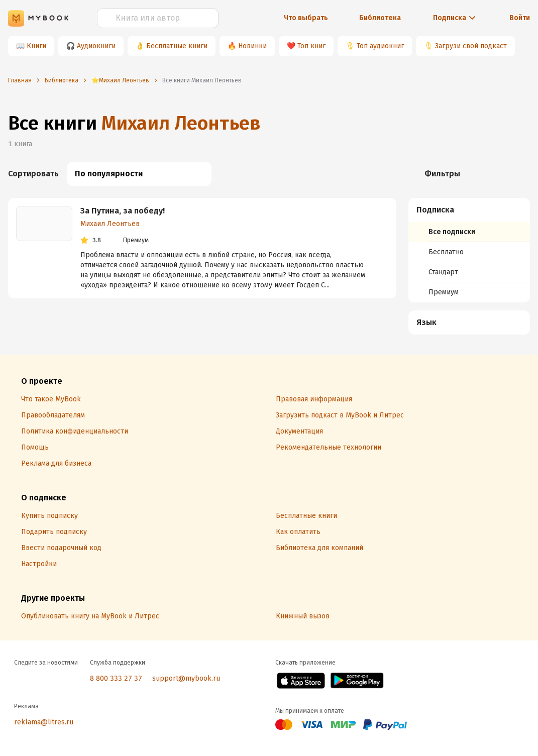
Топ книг (311, 46)
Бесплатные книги (177, 46)
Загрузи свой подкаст (471, 46)
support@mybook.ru (186, 678)
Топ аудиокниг (380, 46)
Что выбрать (306, 18)
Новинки (252, 46)
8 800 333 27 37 (116, 678)
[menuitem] (469, 250)
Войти (520, 18)
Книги (36, 46)
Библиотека (380, 18)
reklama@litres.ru (44, 722)
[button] (469, 210)
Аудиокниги (96, 46)
